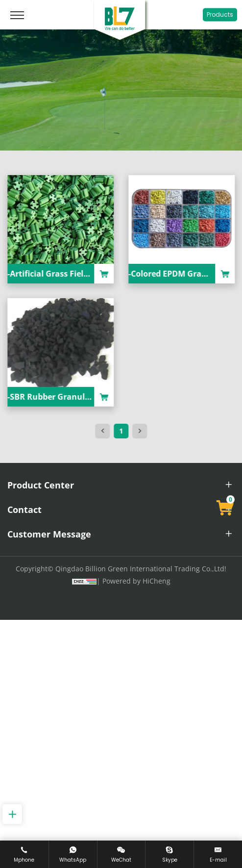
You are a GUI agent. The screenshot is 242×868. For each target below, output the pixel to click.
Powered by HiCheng (136, 581)
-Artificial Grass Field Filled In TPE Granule (97, 274)
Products (220, 14)
